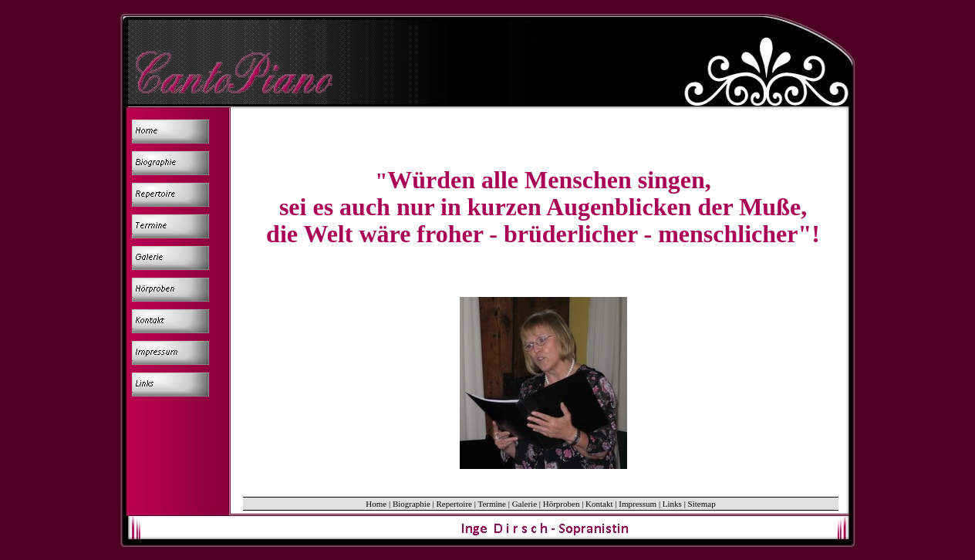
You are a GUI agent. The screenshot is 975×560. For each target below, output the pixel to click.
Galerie (525, 504)
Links (672, 504)
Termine (492, 504)
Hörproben (562, 504)
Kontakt (599, 504)
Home (376, 504)
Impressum (638, 504)
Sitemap (702, 504)
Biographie (412, 504)
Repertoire (454, 504)
